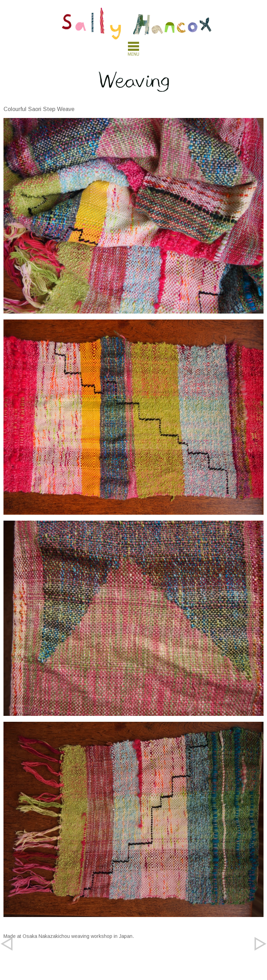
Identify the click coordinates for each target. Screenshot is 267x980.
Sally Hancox (137, 23)
